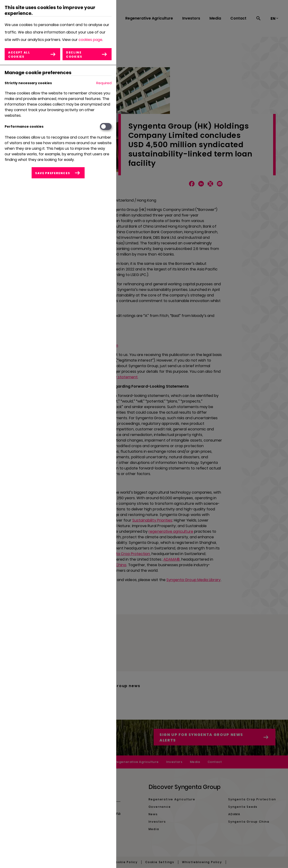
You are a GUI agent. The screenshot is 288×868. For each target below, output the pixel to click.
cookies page (90, 40)
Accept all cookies (19, 55)
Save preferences (53, 173)
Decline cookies (74, 55)
